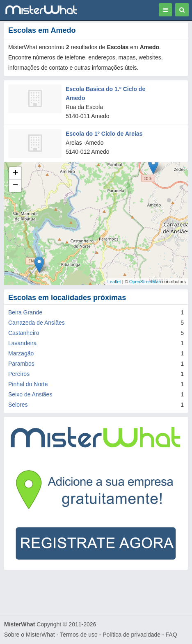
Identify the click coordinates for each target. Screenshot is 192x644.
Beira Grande (25, 312)
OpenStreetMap (145, 282)
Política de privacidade (131, 635)
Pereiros (19, 374)
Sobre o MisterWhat (30, 635)
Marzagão (21, 353)
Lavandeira (22, 343)
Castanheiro (24, 333)
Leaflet (114, 282)
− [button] (15, 186)
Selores (18, 405)
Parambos (21, 364)
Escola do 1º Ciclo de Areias (104, 134)
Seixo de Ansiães (30, 394)
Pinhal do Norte (28, 384)
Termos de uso (79, 635)
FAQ (171, 635)
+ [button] (15, 173)
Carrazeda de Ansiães (37, 323)
